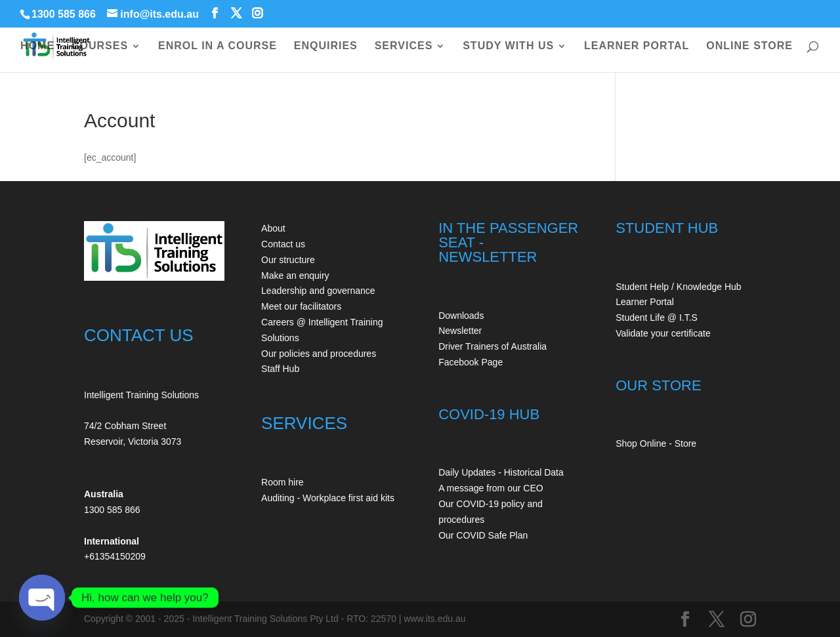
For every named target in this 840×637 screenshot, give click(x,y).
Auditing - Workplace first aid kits (328, 498)
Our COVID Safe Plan (483, 535)
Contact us (283, 244)
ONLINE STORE (749, 46)
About (273, 228)
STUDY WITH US (508, 46)
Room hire (283, 482)
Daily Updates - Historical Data (501, 472)
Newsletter (460, 331)
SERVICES (404, 46)
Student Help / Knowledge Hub (678, 287)
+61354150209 (115, 556)
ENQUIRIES (326, 46)
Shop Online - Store (656, 443)
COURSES (100, 46)
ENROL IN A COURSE (218, 46)
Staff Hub (280, 369)
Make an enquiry (295, 276)
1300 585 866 (64, 14)
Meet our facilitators (301, 306)
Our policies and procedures (319, 354)
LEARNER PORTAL (637, 46)
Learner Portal (645, 302)
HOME (37, 46)
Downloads (461, 316)
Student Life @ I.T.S (657, 318)
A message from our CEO (491, 488)
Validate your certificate (663, 333)
